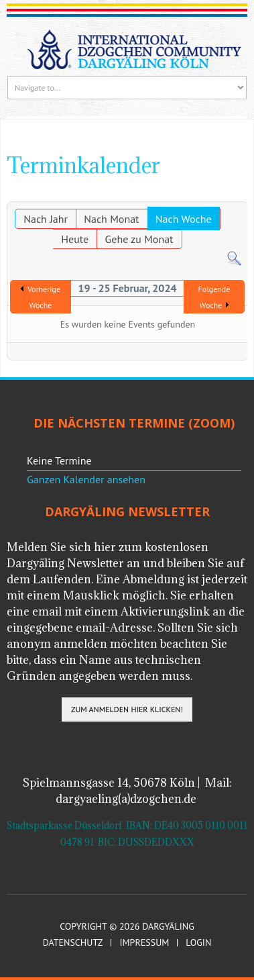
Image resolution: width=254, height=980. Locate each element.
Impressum (144, 943)
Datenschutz (73, 943)
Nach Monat (111, 219)
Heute (75, 239)
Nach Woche (184, 219)
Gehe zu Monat (139, 239)
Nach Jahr (46, 219)
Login (198, 943)
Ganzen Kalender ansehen (86, 479)
